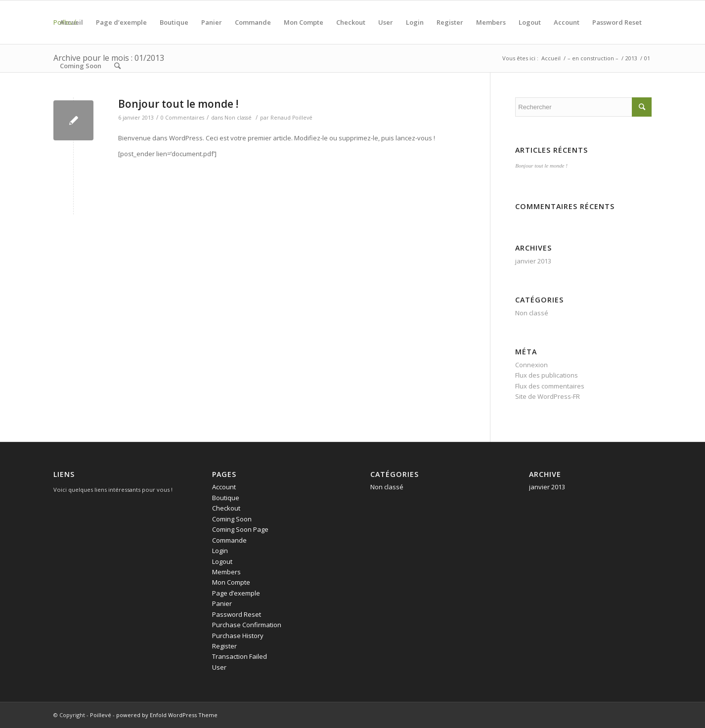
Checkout (351, 22)
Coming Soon (81, 66)
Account (567, 22)
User (386, 22)
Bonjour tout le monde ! (178, 104)
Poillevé (101, 715)
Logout (530, 22)
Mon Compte (304, 22)
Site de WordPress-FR (548, 396)
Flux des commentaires (550, 386)
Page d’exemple (121, 22)
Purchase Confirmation (247, 625)
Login (415, 22)
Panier (212, 22)
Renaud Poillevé (291, 118)
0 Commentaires (182, 118)
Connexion (531, 365)
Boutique (174, 22)
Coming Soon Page (240, 529)
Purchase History (238, 636)
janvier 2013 (533, 261)
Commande (253, 22)
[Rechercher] (117, 66)
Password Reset (617, 22)
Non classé (238, 118)
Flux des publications (547, 375)
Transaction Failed (240, 656)
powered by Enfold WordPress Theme (167, 715)
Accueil (71, 22)
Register (450, 22)
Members (491, 22)
